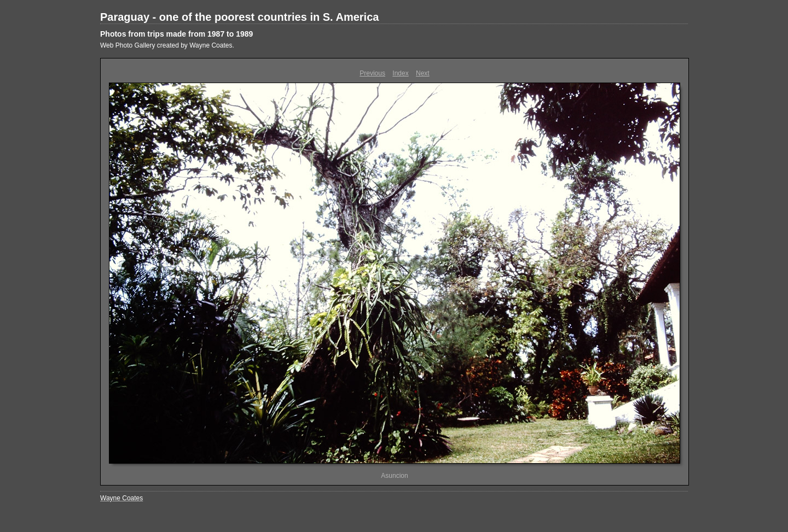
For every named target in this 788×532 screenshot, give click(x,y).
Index (400, 73)
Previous (372, 73)
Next (423, 73)
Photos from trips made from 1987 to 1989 (176, 34)
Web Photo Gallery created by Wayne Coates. (167, 45)
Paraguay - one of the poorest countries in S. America (239, 17)
